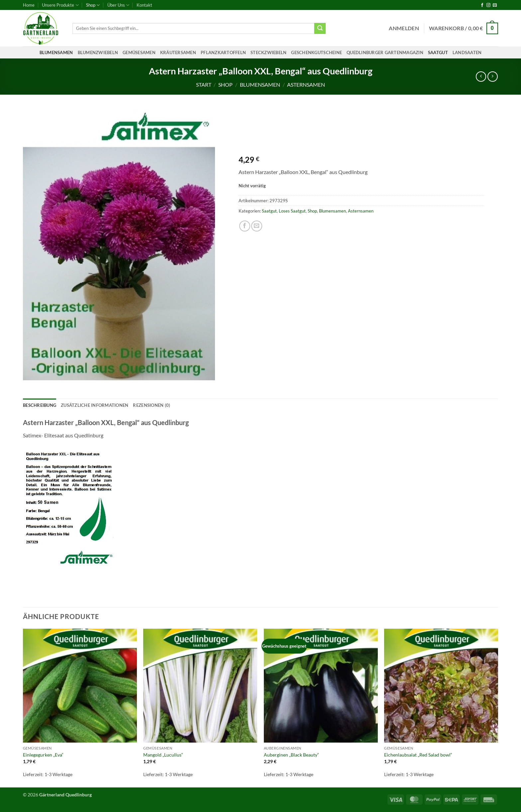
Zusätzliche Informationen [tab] (95, 405)
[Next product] (481, 77)
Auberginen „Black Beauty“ (291, 755)
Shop (93, 5)
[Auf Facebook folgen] (482, 5)
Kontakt (144, 5)
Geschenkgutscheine (316, 52)
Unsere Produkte (60, 5)
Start (204, 85)
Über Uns (118, 5)
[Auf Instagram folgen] (488, 5)
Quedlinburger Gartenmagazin (385, 52)
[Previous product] (493, 77)
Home (29, 5)
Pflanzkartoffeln (223, 52)
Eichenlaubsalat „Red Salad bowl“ (418, 755)
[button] (404, 28)
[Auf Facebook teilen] (245, 226)
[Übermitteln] (320, 29)
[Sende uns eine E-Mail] (495, 5)
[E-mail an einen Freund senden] (257, 226)
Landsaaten (467, 52)
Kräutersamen (178, 52)
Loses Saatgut (292, 211)
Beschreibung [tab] (40, 405)
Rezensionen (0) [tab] (152, 405)
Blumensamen (56, 52)
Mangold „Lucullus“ (163, 755)
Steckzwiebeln (268, 52)
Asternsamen (306, 85)
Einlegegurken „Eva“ (43, 755)
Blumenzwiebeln (98, 52)
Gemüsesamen (139, 52)
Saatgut (438, 52)
